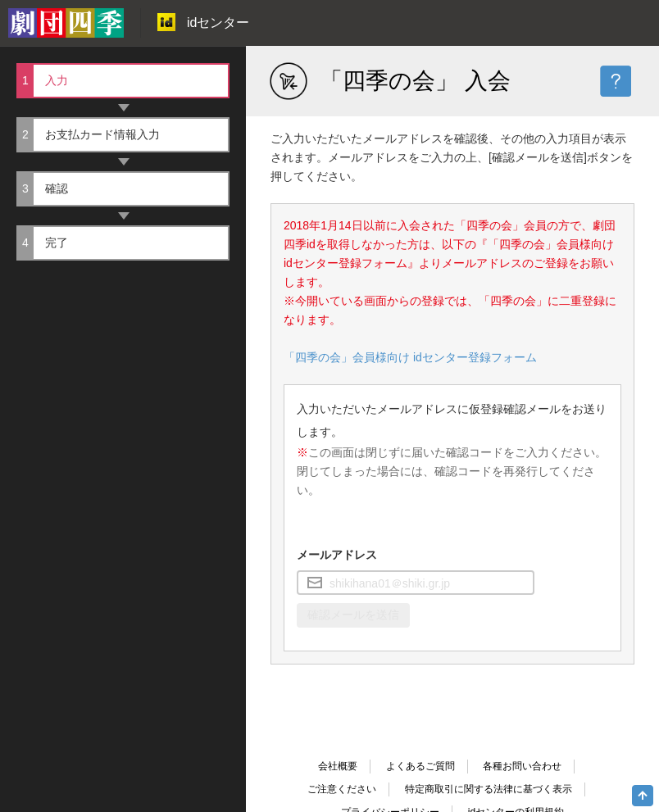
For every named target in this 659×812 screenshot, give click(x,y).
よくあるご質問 (420, 766)
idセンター (203, 23)
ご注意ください (342, 789)
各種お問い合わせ (522, 766)
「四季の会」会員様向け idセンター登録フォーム (410, 357)
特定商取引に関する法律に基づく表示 (489, 789)
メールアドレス (337, 555)
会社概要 (338, 766)
